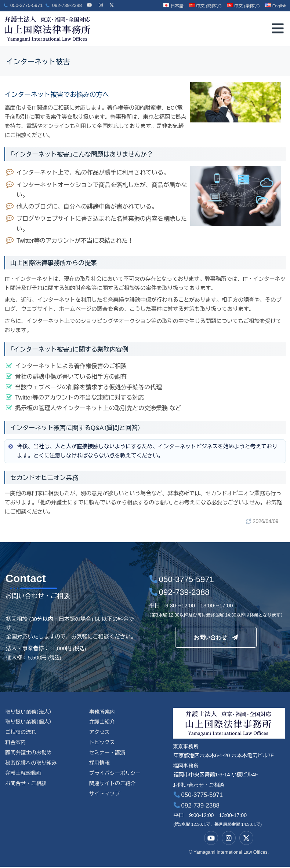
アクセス (100, 733)
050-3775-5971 (198, 796)
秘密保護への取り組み (31, 764)
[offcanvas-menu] (278, 29)
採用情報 (100, 764)
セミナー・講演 (107, 754)
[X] (112, 2)
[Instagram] (101, 2)
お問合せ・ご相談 (26, 784)
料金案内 (16, 743)
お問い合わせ (216, 637)
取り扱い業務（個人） (29, 722)
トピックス (102, 743)
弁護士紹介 (102, 722)
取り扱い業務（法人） (29, 712)
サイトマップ (105, 795)
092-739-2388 (197, 806)
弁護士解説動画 (23, 774)
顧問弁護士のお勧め (29, 754)
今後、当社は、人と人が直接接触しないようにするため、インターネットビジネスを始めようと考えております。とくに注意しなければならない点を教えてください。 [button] (142, 451)
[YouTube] (90, 2)
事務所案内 (102, 712)
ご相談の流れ (21, 733)
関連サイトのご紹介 (113, 784)
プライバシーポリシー (115, 774)
